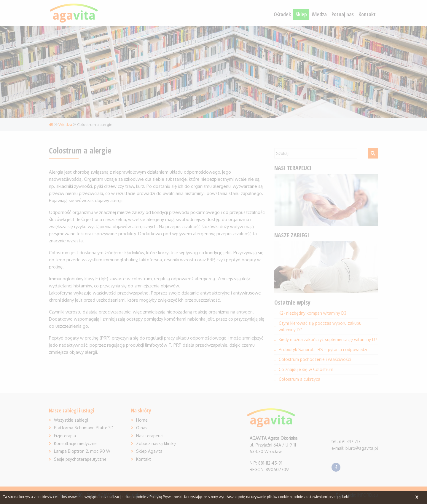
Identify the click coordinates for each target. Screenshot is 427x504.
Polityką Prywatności (166, 497)
